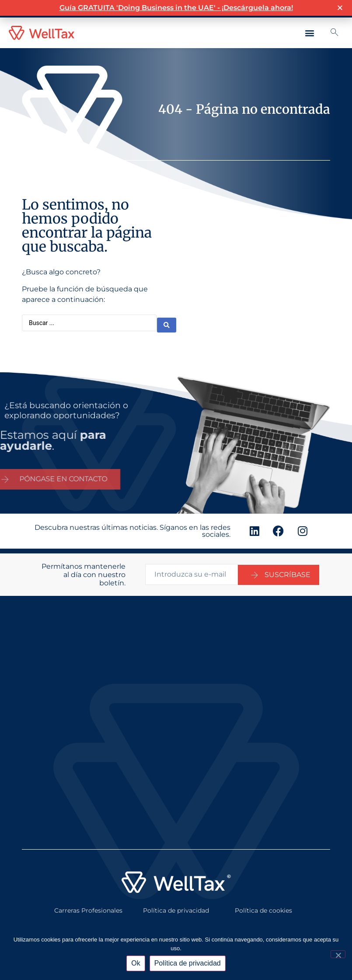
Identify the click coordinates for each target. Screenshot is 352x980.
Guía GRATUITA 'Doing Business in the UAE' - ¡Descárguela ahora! (176, 7)
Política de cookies (263, 903)
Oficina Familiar (250, 817)
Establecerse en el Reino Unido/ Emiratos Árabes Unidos (59, 807)
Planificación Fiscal (254, 808)
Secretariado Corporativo (264, 702)
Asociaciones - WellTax (260, 798)
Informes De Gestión (54, 702)
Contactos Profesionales (59, 836)
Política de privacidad (176, 903)
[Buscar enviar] (167, 322)
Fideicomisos (246, 827)
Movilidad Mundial (50, 826)
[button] (309, 33)
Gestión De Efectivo (154, 839)
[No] (338, 954)
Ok (136, 963)
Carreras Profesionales (88, 903)
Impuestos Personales (259, 789)
